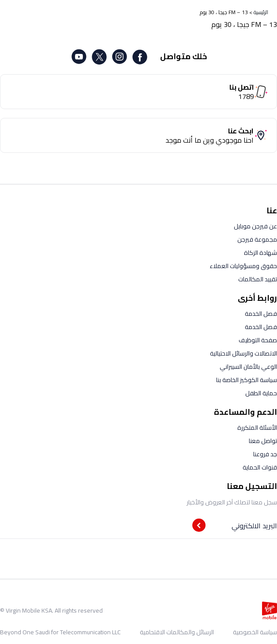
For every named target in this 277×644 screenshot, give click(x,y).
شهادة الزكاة (260, 253)
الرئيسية (261, 12)
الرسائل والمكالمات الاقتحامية (177, 632)
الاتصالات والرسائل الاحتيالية (243, 353)
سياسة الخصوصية (255, 632)
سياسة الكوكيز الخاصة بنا (247, 380)
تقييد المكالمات (258, 279)
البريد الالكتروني (254, 526)
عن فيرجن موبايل (255, 226)
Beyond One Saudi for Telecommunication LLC (60, 632)
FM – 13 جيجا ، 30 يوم (224, 12)
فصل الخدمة (261, 314)
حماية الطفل (261, 393)
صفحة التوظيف (258, 340)
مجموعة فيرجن (257, 239)
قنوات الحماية (260, 467)
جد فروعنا (265, 454)
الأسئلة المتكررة (257, 428)
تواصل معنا (263, 441)
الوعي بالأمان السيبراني (248, 367)
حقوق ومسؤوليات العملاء (243, 266)
